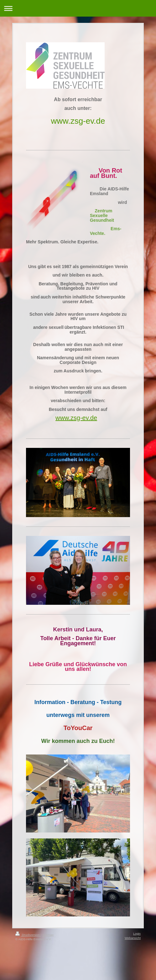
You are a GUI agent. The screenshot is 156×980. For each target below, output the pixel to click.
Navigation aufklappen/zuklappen (78, 8)
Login (137, 933)
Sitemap (48, 935)
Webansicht (133, 938)
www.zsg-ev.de (78, 121)
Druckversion (28, 935)
